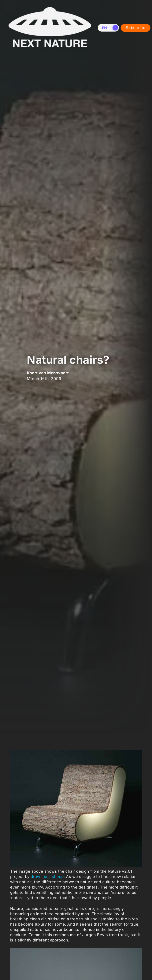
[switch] (108, 28)
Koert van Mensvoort (48, 373)
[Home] (50, 50)
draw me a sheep (47, 876)
